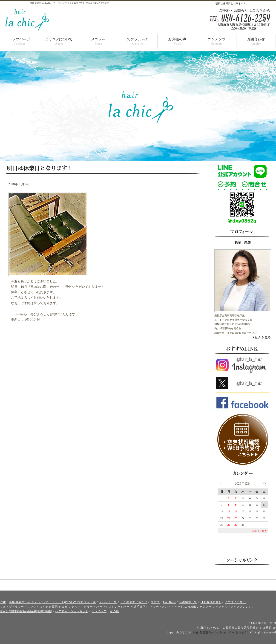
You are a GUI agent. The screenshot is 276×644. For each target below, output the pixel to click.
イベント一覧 (108, 602)
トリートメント (160, 607)
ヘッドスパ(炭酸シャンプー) (193, 607)
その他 (114, 611)
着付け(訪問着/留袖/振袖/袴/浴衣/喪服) (26, 611)
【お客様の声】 (211, 602)
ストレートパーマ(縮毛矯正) (128, 607)
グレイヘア (99, 611)
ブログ (155, 602)
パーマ (101, 607)
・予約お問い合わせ (134, 602)
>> (264, 484)
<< (221, 484)
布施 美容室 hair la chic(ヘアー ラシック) (220, 632)
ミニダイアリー (235, 602)
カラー (88, 607)
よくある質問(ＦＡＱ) (54, 607)
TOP (3, 602)
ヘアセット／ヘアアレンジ (234, 607)
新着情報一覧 (188, 602)
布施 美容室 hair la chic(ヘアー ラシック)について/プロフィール (52, 602)
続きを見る (263, 337)
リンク (32, 607)
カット (76, 607)
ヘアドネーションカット (72, 611)
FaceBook (169, 602)
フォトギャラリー (12, 607)
